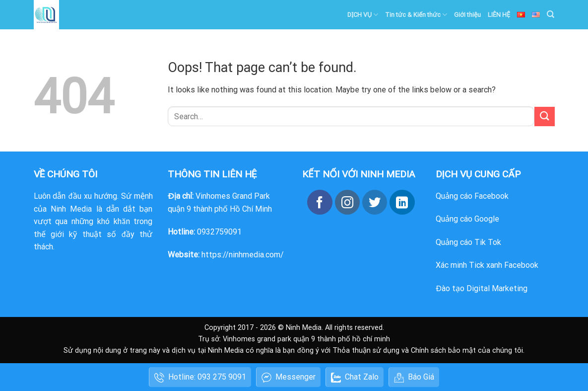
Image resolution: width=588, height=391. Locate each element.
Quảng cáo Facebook (472, 196)
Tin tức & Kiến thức (416, 15)
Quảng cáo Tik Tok (468, 242)
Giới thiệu (467, 15)
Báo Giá (414, 377)
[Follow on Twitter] (375, 202)
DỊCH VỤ (363, 15)
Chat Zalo (355, 377)
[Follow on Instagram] (347, 202)
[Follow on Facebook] (320, 202)
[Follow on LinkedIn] (402, 202)
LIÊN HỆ (499, 15)
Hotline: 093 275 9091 (200, 377)
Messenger (289, 377)
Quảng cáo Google (467, 219)
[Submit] (544, 117)
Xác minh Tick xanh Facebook (487, 265)
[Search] (551, 14)
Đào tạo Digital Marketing (482, 288)
